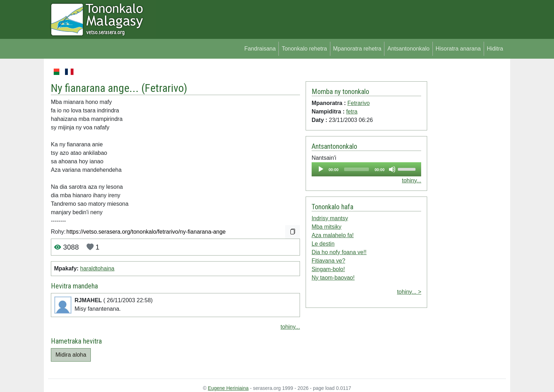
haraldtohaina (97, 268)
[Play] (321, 169)
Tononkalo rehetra (304, 49)
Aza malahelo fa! (333, 235)
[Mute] (392, 169)
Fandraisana (260, 49)
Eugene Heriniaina (228, 388)
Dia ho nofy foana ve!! (339, 252)
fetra (352, 112)
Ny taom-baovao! (333, 278)
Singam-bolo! (328, 269)
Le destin (323, 244)
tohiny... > (409, 292)
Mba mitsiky (326, 227)
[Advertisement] (467, 173)
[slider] (356, 169)
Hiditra (495, 49)
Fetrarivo (164, 88)
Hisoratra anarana (458, 49)
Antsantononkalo (408, 49)
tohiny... (290, 327)
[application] (366, 169)
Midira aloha (71, 355)
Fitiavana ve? (328, 261)
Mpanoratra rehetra (357, 49)
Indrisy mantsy (330, 218)
